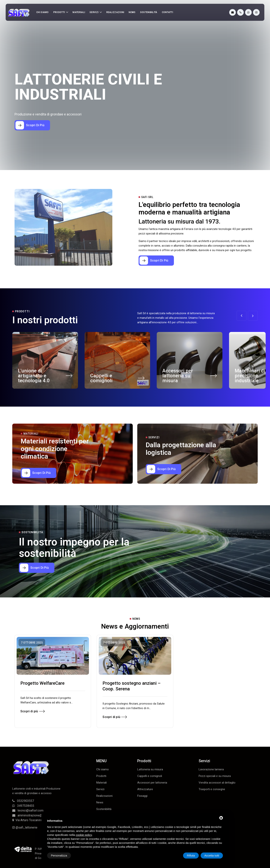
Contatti (167, 12)
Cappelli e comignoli (101, 378)
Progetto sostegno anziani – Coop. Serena (132, 686)
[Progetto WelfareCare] (53, 656)
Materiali (79, 12)
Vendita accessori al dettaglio (217, 783)
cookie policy (84, 835)
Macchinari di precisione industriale (250, 376)
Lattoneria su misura (150, 769)
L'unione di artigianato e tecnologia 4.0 (34, 376)
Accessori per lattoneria (152, 783)
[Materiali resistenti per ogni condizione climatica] (39, 473)
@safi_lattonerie (25, 827)
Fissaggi (142, 796)
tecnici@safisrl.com (28, 810)
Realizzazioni (115, 12)
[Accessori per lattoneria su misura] (213, 377)
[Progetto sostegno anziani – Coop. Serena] (135, 656)
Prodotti (59, 12)
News (132, 12)
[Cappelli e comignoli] (141, 379)
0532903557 (23, 801)
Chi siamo (42, 12)
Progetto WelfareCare (42, 683)
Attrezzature (145, 789)
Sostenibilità (149, 12)
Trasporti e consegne (212, 789)
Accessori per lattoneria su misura (178, 376)
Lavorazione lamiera (211, 769)
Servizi (94, 12)
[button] (253, 316)
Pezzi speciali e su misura (215, 776)
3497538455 (23, 806)
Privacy (39, 853)
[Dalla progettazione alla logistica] (164, 469)
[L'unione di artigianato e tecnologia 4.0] (69, 377)
